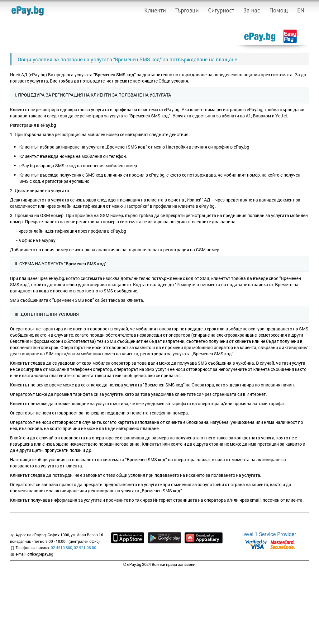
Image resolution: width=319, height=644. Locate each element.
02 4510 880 (62, 547)
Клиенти (155, 10)
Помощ (279, 10)
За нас (252, 10)
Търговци (187, 10)
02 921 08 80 (85, 547)
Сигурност (221, 10)
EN (301, 10)
